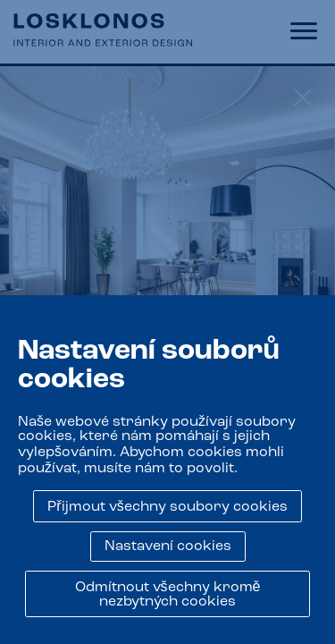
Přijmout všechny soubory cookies (167, 507)
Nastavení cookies (168, 547)
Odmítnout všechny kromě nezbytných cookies (168, 595)
